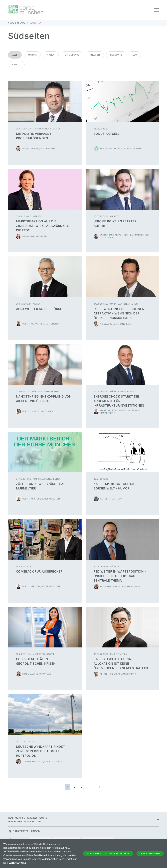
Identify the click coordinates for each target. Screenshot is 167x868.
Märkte (32, 55)
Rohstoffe (116, 55)
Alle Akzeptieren (150, 853)
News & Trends (17, 23)
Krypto (16, 65)
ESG (135, 55)
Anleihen (95, 55)
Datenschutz (17, 863)
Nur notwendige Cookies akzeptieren (108, 853)
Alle (15, 55)
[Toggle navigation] (156, 10)
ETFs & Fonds (72, 55)
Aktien (51, 55)
